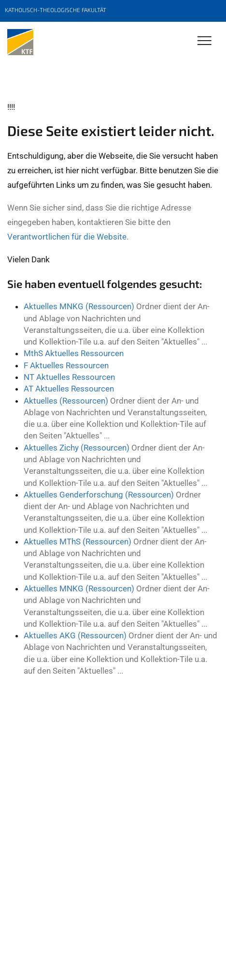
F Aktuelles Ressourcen (66, 365)
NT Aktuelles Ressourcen (69, 377)
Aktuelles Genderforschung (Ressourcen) (99, 495)
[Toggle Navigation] (205, 41)
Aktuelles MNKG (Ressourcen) (79, 306)
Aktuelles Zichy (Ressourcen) (77, 448)
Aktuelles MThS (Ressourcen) (78, 542)
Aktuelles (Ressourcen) (66, 401)
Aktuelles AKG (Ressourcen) (75, 635)
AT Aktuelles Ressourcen (69, 389)
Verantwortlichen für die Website (67, 237)
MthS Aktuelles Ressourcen (74, 353)
